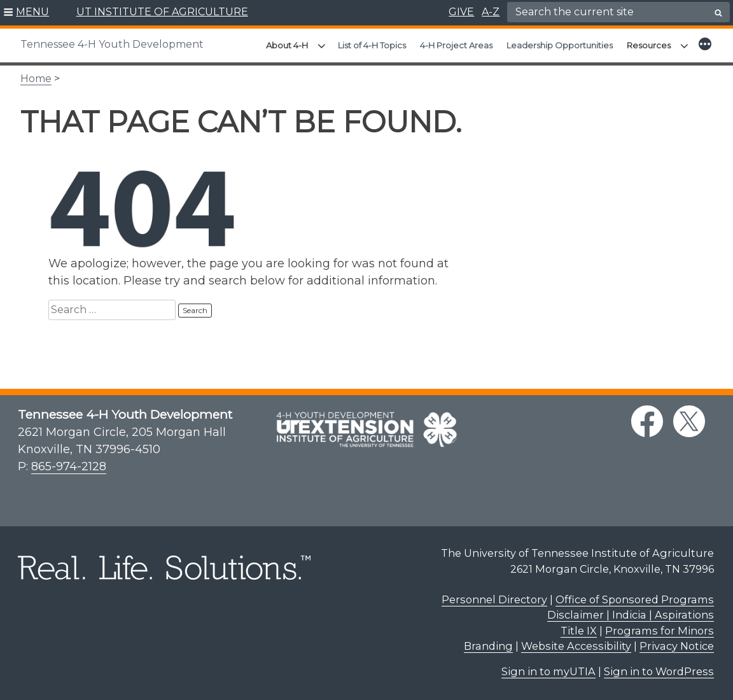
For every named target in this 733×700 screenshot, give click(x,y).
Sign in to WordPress (659, 671)
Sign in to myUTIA (548, 671)
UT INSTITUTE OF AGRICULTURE (162, 12)
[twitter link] (689, 421)
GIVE (461, 12)
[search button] (718, 13)
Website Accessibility (576, 646)
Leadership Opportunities (560, 45)
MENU (32, 12)
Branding (488, 646)
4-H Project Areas (456, 45)
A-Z (491, 12)
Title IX (579, 631)
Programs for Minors (660, 631)
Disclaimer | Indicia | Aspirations (631, 615)
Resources (649, 45)
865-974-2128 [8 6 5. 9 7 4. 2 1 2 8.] (69, 466)
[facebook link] (647, 421)
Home (36, 79)
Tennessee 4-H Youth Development (112, 44)
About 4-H (287, 45)
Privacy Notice (677, 646)
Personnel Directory (494, 599)
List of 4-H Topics (372, 45)
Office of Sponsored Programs (635, 599)
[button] (26, 13)
